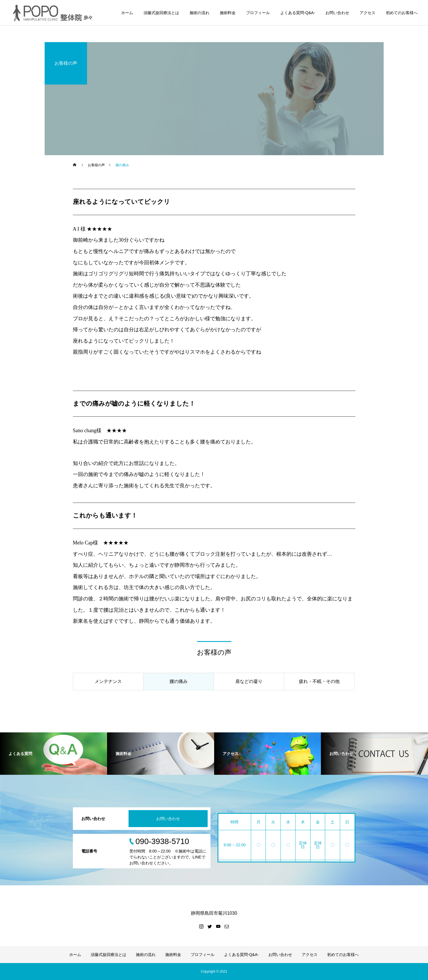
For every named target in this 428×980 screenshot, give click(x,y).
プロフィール (258, 13)
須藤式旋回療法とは (161, 13)
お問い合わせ (337, 13)
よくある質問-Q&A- (298, 13)
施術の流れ (199, 13)
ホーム (127, 13)
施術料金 (228, 13)
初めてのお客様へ (402, 13)
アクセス (368, 13)
